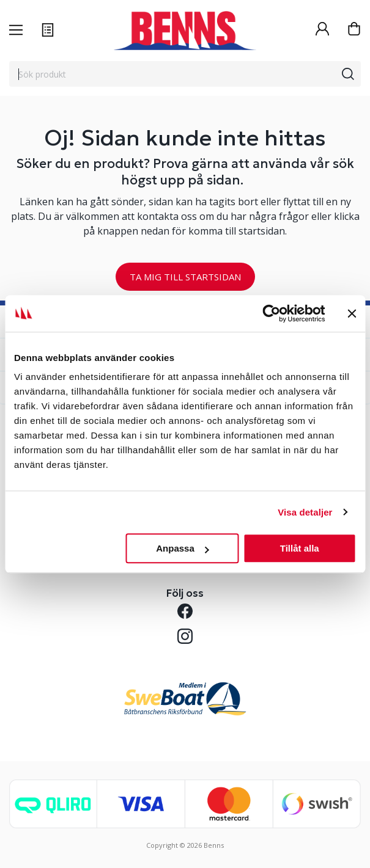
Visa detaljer (305, 512)
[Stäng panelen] (352, 313)
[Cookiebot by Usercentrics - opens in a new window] (271, 313)
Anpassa (183, 548)
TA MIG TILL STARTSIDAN (185, 277)
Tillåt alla (300, 548)
